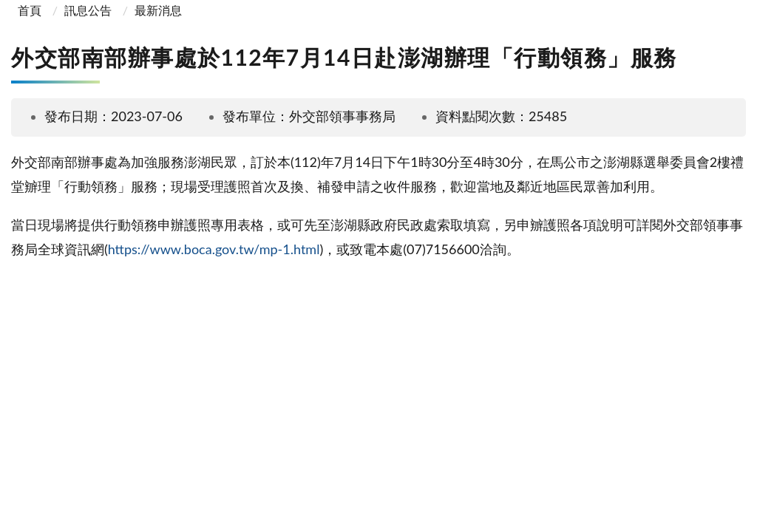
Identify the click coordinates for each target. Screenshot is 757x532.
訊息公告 (88, 10)
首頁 (28, 10)
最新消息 (158, 10)
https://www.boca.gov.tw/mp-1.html (214, 249)
